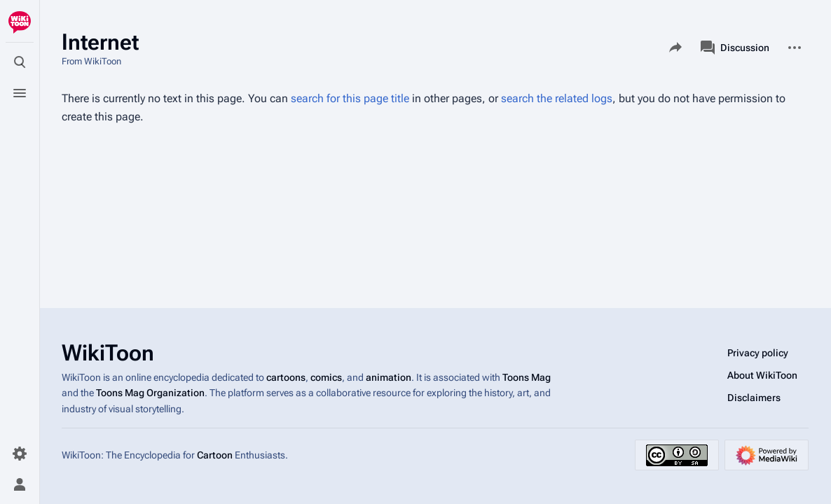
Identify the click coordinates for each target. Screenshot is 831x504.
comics (326, 377)
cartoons (286, 377)
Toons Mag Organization (150, 393)
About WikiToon (762, 375)
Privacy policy (758, 353)
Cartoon (215, 455)
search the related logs (557, 98)
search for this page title (350, 98)
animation (389, 377)
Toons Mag (527, 377)
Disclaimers (754, 398)
